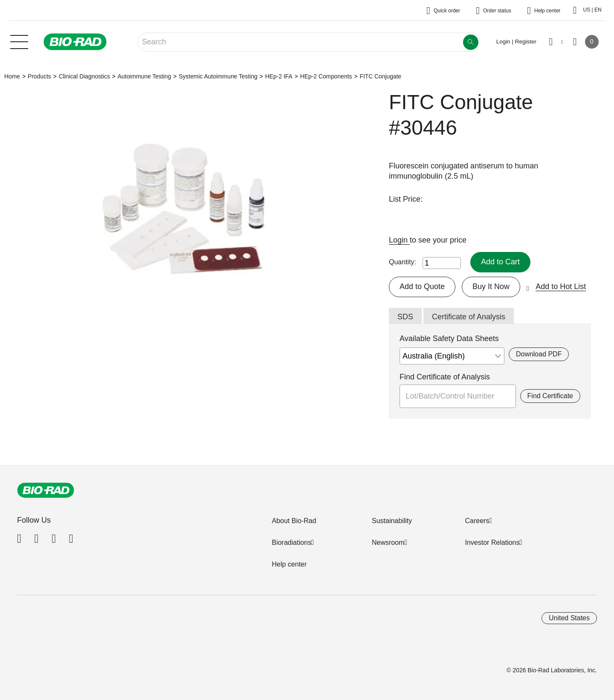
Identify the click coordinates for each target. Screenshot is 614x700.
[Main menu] (19, 41)
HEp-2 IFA (279, 76)
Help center (289, 564)
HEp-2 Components (326, 76)
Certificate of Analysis (469, 317)
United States (569, 618)
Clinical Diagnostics (84, 76)
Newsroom (388, 542)
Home (12, 76)
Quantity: (403, 262)
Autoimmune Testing (144, 76)
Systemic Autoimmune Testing (218, 76)
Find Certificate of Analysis (445, 377)
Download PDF (539, 354)
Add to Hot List (561, 286)
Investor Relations (492, 542)
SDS (405, 317)
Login (399, 240)
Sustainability (392, 521)
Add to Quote (422, 286)
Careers (477, 521)
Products (39, 76)
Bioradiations (291, 542)
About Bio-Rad (294, 521)
